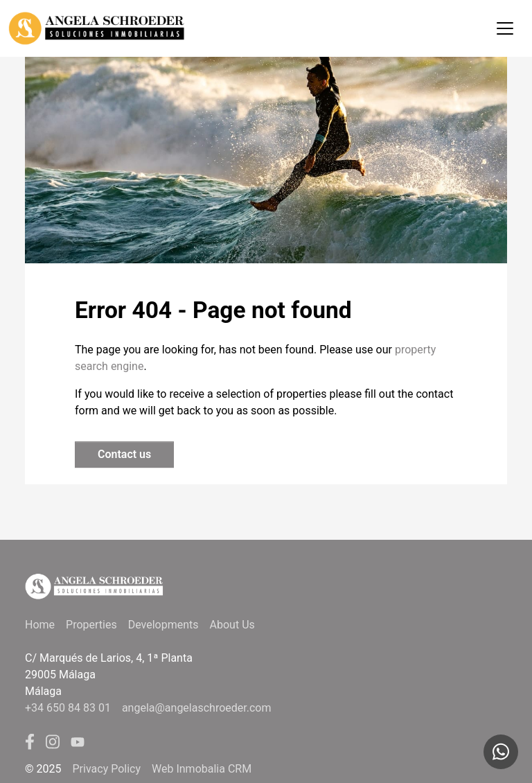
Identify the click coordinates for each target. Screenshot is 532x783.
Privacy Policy (107, 769)
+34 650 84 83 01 (68, 708)
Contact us (124, 454)
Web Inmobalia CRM (202, 769)
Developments (163, 625)
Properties (91, 625)
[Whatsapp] (501, 752)
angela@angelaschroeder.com (197, 708)
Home (40, 625)
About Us (232, 625)
